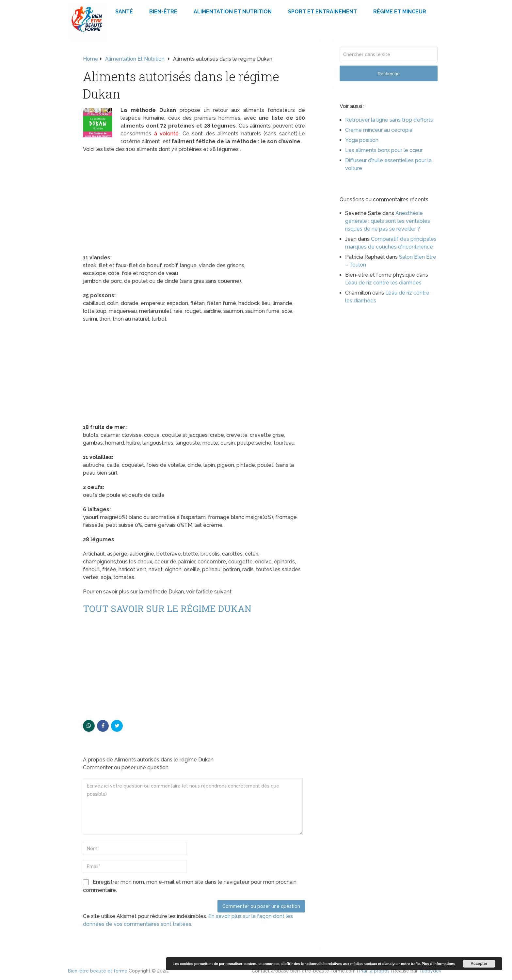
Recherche (389, 74)
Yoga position (362, 140)
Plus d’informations (438, 964)
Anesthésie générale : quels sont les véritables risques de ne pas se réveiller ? (388, 221)
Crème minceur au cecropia (379, 130)
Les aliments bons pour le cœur (384, 150)
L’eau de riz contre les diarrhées (383, 283)
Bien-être (163, 12)
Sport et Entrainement (322, 12)
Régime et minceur (400, 12)
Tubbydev (430, 971)
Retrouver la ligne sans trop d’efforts (389, 120)
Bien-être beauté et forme (98, 971)
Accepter (479, 964)
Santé (124, 12)
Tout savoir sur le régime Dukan (167, 609)
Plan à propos (374, 971)
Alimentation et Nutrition (233, 12)
